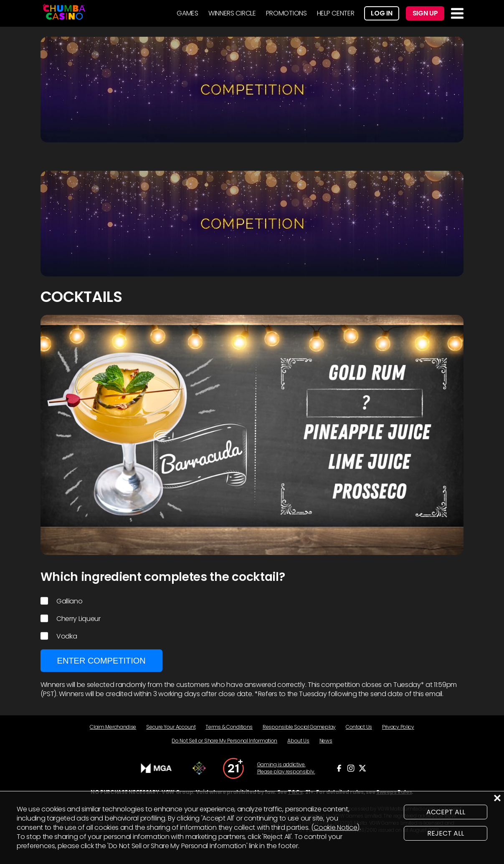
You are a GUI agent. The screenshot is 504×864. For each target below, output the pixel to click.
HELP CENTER (336, 13)
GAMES (187, 13)
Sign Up (425, 13)
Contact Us (359, 727)
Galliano (62, 601)
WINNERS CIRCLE (232, 13)
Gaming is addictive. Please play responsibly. (286, 768)
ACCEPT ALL (446, 812)
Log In (381, 13)
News (326, 741)
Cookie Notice (335, 827)
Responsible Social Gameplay (299, 727)
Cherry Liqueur (71, 619)
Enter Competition (101, 661)
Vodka (59, 636)
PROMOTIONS (286, 13)
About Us (298, 741)
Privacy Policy (398, 727)
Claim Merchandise (113, 727)
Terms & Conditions (229, 727)
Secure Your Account (171, 727)
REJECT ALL (446, 833)
